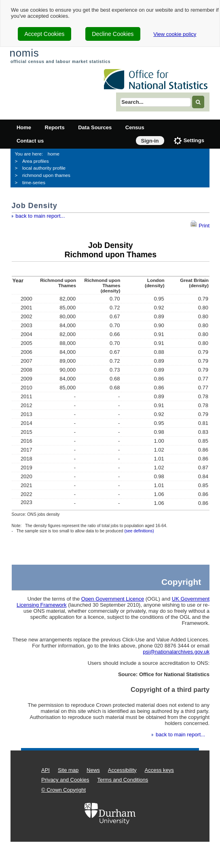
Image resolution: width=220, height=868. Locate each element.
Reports (55, 127)
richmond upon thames (46, 175)
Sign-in (150, 141)
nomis (24, 53)
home (54, 154)
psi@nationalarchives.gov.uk (176, 652)
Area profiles (36, 161)
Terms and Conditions (123, 780)
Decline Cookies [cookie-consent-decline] (113, 34)
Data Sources (95, 127)
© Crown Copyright (63, 790)
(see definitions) (139, 531)
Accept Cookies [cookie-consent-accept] (44, 34)
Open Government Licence (113, 599)
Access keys (159, 770)
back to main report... (40, 216)
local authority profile (44, 168)
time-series (34, 182)
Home (24, 127)
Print (200, 226)
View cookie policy (175, 34)
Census (135, 127)
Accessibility (122, 770)
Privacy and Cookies (65, 780)
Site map (68, 770)
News (93, 770)
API (45, 770)
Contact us (30, 141)
